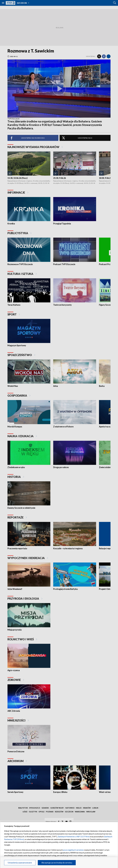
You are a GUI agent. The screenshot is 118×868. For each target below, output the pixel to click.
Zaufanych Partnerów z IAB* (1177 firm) (74, 836)
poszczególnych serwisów (73, 850)
